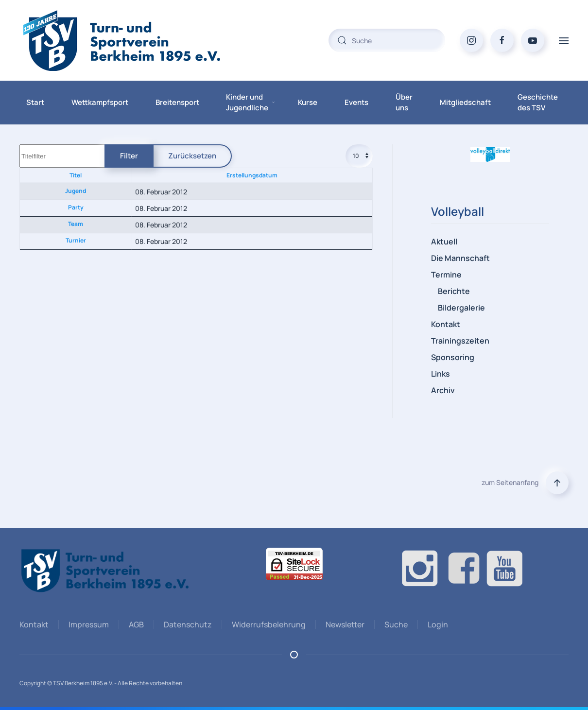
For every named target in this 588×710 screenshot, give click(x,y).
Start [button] (35, 102)
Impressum (87, 624)
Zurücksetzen (192, 156)
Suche (395, 624)
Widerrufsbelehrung (267, 624)
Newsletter (344, 624)
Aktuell (444, 242)
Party (76, 207)
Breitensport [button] (177, 102)
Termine (446, 275)
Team (76, 224)
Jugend (76, 191)
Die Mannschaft (460, 258)
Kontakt (446, 324)
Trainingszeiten (460, 341)
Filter (129, 156)
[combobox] (387, 40)
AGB (135, 624)
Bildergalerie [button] (461, 308)
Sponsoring (453, 357)
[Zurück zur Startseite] (141, 40)
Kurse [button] (308, 102)
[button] (564, 40)
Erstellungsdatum (252, 175)
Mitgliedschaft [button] (465, 102)
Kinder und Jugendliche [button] (250, 103)
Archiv (443, 390)
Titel (76, 175)
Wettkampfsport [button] (100, 102)
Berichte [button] (454, 291)
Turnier (76, 240)
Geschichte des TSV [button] (538, 103)
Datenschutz (186, 624)
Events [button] (356, 102)
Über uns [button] (404, 103)
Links (441, 374)
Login (436, 624)
